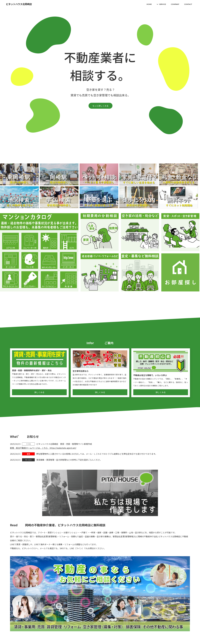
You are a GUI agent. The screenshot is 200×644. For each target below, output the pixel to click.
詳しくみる (39, 392)
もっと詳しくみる (100, 106)
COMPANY (175, 4)
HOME (149, 4)
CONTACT (188, 4)
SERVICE (163, 4)
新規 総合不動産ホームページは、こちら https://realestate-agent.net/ (43, 448)
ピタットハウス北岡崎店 (19, 4)
